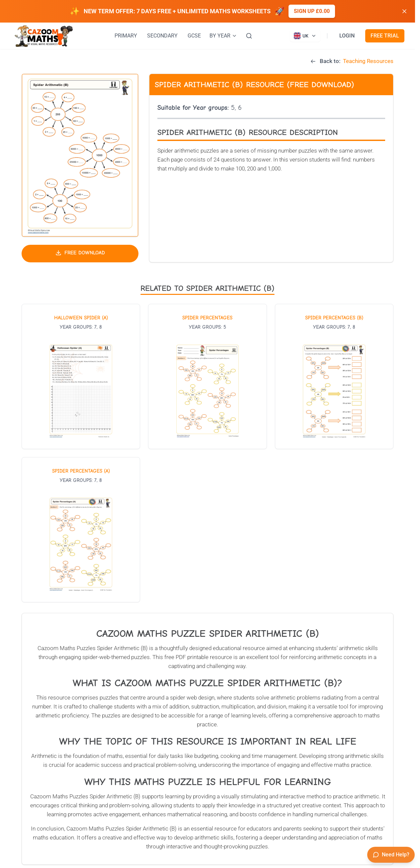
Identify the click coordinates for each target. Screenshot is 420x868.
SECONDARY (162, 36)
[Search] (249, 36)
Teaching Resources (368, 61)
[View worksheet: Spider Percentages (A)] (81, 530)
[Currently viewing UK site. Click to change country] (305, 36)
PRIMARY (126, 36)
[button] (80, 155)
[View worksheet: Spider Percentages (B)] (334, 376)
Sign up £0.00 (312, 11)
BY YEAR (223, 36)
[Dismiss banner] (404, 11)
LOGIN (347, 36)
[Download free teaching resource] (80, 254)
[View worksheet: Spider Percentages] (207, 376)
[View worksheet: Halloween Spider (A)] (81, 376)
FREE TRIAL (385, 36)
